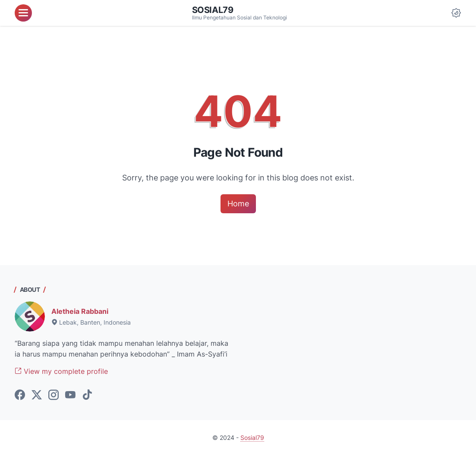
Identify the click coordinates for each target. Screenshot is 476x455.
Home (238, 204)
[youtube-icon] (70, 395)
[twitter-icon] (37, 395)
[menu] (23, 13)
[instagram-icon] (54, 395)
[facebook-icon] (20, 395)
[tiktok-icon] (87, 395)
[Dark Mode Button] (456, 13)
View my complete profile (61, 371)
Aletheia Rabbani (80, 311)
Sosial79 (213, 10)
